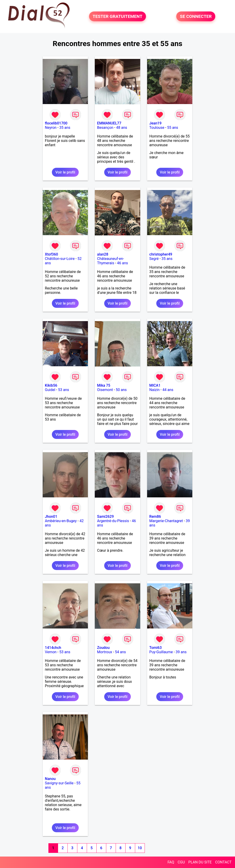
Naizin (155, 390)
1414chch (53, 648)
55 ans (173, 128)
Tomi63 (156, 648)
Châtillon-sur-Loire (60, 259)
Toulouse (157, 128)
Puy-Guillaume (161, 652)
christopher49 (161, 254)
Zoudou (103, 648)
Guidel (50, 390)
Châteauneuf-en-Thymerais (111, 261)
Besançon (105, 128)
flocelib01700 (56, 123)
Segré (154, 259)
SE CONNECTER (196, 16)
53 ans (64, 390)
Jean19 (155, 123)
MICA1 (155, 385)
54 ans (120, 652)
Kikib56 (51, 385)
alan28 (103, 254)
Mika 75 (104, 385)
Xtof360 (52, 254)
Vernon (51, 652)
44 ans (168, 390)
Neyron (51, 128)
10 (140, 848)
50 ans (121, 390)
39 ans (181, 652)
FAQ (171, 862)
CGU (181, 862)
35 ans (65, 128)
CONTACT (223, 862)
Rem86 (155, 517)
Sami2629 (105, 517)
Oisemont (105, 390)
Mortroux (105, 652)
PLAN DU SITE (200, 862)
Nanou (50, 779)
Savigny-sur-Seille (59, 783)
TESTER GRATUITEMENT (118, 16)
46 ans (123, 263)
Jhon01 (51, 517)
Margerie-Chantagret (166, 521)
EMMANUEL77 (109, 123)
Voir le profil (65, 172)
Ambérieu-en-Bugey (61, 521)
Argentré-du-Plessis (113, 521)
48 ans (122, 128)
